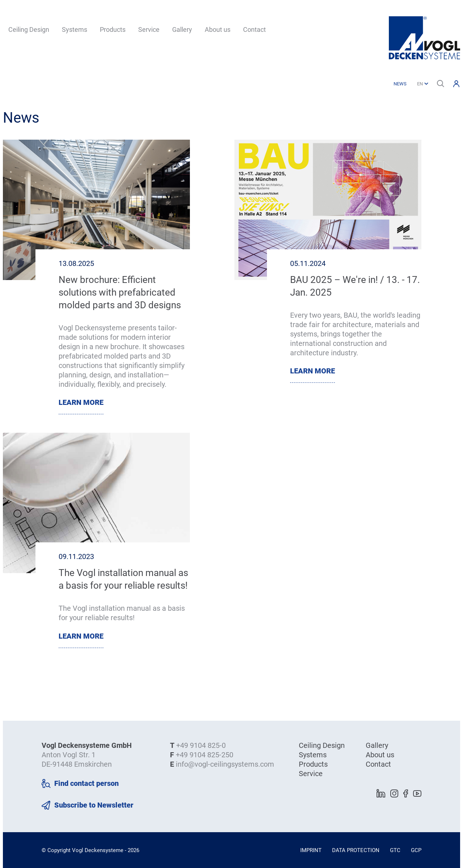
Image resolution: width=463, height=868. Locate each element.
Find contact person (86, 783)
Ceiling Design (29, 29)
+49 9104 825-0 (201, 745)
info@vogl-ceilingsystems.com (225, 764)
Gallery (182, 29)
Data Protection (356, 850)
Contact (254, 29)
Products (113, 29)
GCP (416, 850)
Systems (75, 29)
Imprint (311, 850)
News (400, 84)
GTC (395, 850)
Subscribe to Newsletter (94, 805)
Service (149, 29)
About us (218, 29)
